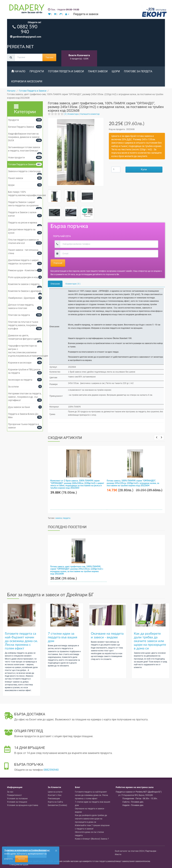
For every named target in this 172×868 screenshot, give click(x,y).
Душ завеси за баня (19, 407)
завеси (59, 518)
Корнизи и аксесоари (27, 81)
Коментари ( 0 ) (73, 284)
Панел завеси (98, 71)
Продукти (37, 71)
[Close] (56, 851)
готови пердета (99, 861)
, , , (136, 795)
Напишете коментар (90, 114)
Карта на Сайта (55, 802)
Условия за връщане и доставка (23, 805)
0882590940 (51, 770)
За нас (10, 792)
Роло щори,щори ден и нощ (23, 277)
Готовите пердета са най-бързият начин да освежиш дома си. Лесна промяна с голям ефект (21, 641)
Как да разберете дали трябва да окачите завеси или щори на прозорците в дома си (150, 641)
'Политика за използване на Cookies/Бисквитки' (27, 850)
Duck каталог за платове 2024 (129, 851)
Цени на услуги (55, 792)
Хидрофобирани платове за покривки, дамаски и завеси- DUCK (24, 137)
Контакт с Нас (55, 795)
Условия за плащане (17, 802)
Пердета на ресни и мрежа (23, 223)
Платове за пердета (138, 71)
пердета (67, 518)
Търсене (49, 57)
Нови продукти (16, 157)
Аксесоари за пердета (20, 380)
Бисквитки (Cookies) (57, 805)
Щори (116, 71)
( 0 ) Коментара (71, 114)
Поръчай (58, 263)
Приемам (21, 859)
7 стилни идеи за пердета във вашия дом (63, 637)
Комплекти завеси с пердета (24, 284)
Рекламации (54, 799)
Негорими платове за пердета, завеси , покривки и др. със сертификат (25, 397)
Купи (144, 169)
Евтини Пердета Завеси (21, 127)
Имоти (118, 854)
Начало (18, 71)
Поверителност (14, 795)
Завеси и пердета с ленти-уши (24, 171)
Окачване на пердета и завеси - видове (107, 635)
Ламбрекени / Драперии (21, 298)
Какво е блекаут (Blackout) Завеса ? (92, 839)
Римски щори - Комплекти (23, 270)
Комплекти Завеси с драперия (25, 291)
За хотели (13, 387)
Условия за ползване (17, 799)
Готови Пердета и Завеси (66, 71)
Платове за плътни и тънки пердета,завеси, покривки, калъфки (23, 325)
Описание (55, 284)
